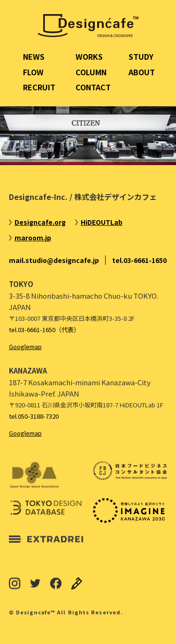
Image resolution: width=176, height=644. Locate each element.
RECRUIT (39, 87)
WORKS (89, 56)
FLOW (33, 72)
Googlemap (25, 346)
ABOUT (142, 72)
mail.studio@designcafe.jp (54, 260)
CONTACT (93, 87)
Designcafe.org (40, 222)
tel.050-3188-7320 (34, 416)
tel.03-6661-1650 (139, 260)
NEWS (34, 56)
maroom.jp (33, 238)
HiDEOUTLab (102, 222)
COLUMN (91, 72)
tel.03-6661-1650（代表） (44, 330)
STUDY (141, 56)
